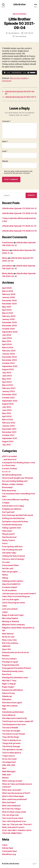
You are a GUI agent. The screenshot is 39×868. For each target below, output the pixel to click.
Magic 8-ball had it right (13, 615)
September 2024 (10, 332)
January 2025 (8, 319)
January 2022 (8, 426)
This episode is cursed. (12, 750)
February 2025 (9, 316)
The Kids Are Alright (11, 731)
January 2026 (8, 297)
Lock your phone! (10, 609)
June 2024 (7, 338)
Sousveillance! (9, 715)
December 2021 (9, 429)
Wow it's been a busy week (14, 812)
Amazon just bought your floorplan (18, 478)
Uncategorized (20, 14)
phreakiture (15, 33)
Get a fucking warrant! (12, 550)
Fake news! (7, 531)
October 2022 (8, 398)
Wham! (5, 778)
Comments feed (9, 851)
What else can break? (12, 790)
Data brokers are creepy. (13, 506)
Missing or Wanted (10, 621)
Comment (6, 121)
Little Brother (19, 4)
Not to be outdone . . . (11, 643)
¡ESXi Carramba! (10, 456)
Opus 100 (6, 649)
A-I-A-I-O (6, 472)
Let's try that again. (11, 599)
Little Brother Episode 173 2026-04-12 (19, 208)
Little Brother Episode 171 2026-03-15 (19, 226)
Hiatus (5, 575)
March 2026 (8, 291)
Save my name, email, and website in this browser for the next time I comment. (18, 172)
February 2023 (9, 388)
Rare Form (7, 674)
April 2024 (7, 344)
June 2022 (7, 410)
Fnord (5, 543)
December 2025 (9, 300)
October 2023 (8, 363)
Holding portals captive (13, 581)
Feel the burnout (9, 537)
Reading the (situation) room (15, 677)
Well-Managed (9, 771)
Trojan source (8, 756)
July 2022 (7, 407)
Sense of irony (8, 693)
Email (5, 151)
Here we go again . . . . (11, 572)
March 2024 (8, 347)
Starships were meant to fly (14, 718)
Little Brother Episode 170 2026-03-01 (19, 231)
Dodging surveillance (12, 509)
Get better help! (9, 553)
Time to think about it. (12, 753)
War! (4, 768)
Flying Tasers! (8, 540)
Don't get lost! (8, 512)
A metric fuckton (10, 469)
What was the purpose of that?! (16, 793)
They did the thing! (11, 737)
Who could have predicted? (15, 799)
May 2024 (7, 341)
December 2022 (9, 394)
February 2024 (9, 351)
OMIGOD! (6, 646)
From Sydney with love (12, 547)
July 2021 (6, 445)
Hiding (5, 578)
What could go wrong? (12, 781)
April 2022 (7, 416)
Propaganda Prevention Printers (17, 668)
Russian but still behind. (13, 690)
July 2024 (7, 335)
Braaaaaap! (7, 487)
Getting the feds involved (13, 556)
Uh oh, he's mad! (9, 759)
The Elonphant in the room (14, 724)
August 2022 (8, 404)
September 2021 (10, 438)
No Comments (21, 36)
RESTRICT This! (9, 681)
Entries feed (8, 848)
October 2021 (8, 435)
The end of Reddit (10, 728)
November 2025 (9, 304)
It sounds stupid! (10, 587)
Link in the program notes (13, 603)
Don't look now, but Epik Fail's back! (18, 515)
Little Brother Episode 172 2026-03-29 (19, 213)
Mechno (6, 250)
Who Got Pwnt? (9, 802)
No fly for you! (8, 637)
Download (7, 81)
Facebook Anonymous (12, 525)
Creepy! (6, 503)
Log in (5, 845)
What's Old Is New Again (13, 796)
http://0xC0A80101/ (11, 584)
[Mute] (28, 73)
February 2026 (9, 294)
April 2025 (7, 310)
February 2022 (9, 423)
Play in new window (19, 78)
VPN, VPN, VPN (9, 765)
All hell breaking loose (12, 475)
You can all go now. (11, 815)
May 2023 (7, 379)
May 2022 (7, 413)
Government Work (10, 565)
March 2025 (8, 313)
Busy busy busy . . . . (11, 490)
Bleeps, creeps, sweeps (13, 484)
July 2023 (7, 373)
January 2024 (8, 354)
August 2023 (8, 369)
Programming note (11, 665)
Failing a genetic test (11, 528)
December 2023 (9, 357)
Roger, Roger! (8, 687)
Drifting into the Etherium (13, 518)
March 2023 (8, 385)
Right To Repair (9, 684)
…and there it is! (9, 459)
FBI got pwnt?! (8, 534)
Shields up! (7, 696)
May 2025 (7, 307)
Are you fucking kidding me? (15, 481)
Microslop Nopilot (10, 618)
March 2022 (7, 420)
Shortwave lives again (12, 703)
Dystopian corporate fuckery (15, 521)
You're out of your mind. (13, 818)
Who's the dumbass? (11, 806)
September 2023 (10, 366)
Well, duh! (6, 775)
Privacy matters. (10, 659)
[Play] (5, 73)
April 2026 (7, 288)
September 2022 (10, 401)
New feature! (8, 634)
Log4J (5, 612)
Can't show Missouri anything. (15, 500)
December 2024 (9, 322)
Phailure (6, 656)
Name (5, 141)
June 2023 (7, 376)
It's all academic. (10, 590)
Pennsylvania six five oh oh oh (15, 652)
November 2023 (9, 360)
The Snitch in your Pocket (13, 734)
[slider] (17, 73)
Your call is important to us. (14, 821)
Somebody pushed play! (13, 712)
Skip (4, 709)
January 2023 (8, 391)
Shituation (7, 699)
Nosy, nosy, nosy (9, 640)
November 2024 (9, 326)
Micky (5, 258)
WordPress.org (9, 854)
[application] (19, 73)
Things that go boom (11, 743)
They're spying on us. (12, 740)
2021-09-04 (29, 33)
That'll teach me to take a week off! (18, 721)
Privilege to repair (10, 662)
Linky (4, 606)
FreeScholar (8, 243)
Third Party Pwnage (11, 746)
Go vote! (6, 562)
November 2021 (9, 432)
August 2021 (8, 441)
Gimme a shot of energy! (13, 559)
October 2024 (8, 329)
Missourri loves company (13, 625)
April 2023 (7, 382)
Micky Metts (8, 273)
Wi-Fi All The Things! (11, 809)
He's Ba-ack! (8, 568)
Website (5, 161)
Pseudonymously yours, (13, 671)
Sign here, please (10, 706)
